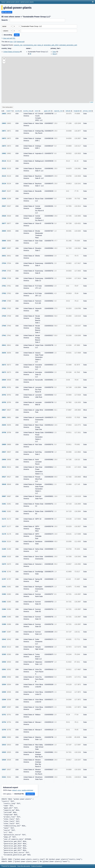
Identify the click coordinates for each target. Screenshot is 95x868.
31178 (4, 534)
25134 (4, 184)
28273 (4, 372)
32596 (4, 700)
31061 (4, 504)
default (14, 790)
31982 (4, 594)
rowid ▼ (9, 111)
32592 (4, 677)
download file (18, 794)
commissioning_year (30, 45)
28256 (4, 353)
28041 (4, 345)
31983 (4, 602)
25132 (4, 169)
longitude (77, 111)
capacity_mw (18, 45)
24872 (4, 138)
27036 (4, 278)
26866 (4, 241)
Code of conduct (37, 866)
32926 (4, 760)
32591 (4, 669)
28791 (4, 387)
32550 (4, 662)
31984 (4, 609)
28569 (4, 380)
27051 (4, 286)
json (11, 42)
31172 (4, 519)
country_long (27, 111)
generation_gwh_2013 (51, 45)
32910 (4, 745)
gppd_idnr (47, 111)
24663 (4, 123)
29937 (4, 452)
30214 (4, 467)
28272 (4, 365)
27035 (4, 271)
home (3, 2)
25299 (4, 199)
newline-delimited (27, 790)
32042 (4, 639)
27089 (4, 301)
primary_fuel (87, 111)
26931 (4, 256)
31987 (4, 632)
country (17, 111)
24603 (4, 114)
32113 (4, 647)
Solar (54, 52)
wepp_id (40, 45)
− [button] (4, 62)
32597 (4, 707)
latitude (68, 111)
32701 (4, 715)
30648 (4, 484)
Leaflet (92, 102)
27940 (4, 326)
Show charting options (8, 107)
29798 (4, 433)
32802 (4, 737)
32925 (4, 752)
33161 (4, 777)
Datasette (13, 866)
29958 (4, 460)
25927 (4, 206)
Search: (5, 20)
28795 (4, 402)
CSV (15, 42)
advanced (21, 42)
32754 (4, 722)
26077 (4, 223)
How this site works (24, 866)
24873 (4, 146)
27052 (4, 293)
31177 (4, 526)
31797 (4, 579)
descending (7, 35)
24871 (4, 131)
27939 (4, 316)
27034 (4, 263)
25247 (4, 191)
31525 (4, 557)
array (19, 790)
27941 (4, 336)
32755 (4, 730)
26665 (4, 231)
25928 (4, 216)
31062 (4, 511)
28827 (4, 410)
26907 (4, 248)
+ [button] (4, 59)
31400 (4, 549)
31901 (4, 587)
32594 (4, 685)
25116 (4, 161)
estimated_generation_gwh (68, 45)
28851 (4, 417)
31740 (4, 572)
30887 (4, 496)
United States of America (12, 52)
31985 (4, 617)
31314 (4, 542)
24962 (4, 153)
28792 (4, 395)
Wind (54, 54)
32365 (4, 654)
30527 (4, 477)
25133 (4, 176)
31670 (4, 564)
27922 (4, 308)
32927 (4, 770)
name (37, 111)
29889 (4, 445)
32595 (4, 692)
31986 (4, 624)
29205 (4, 425)
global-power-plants (13, 2)
